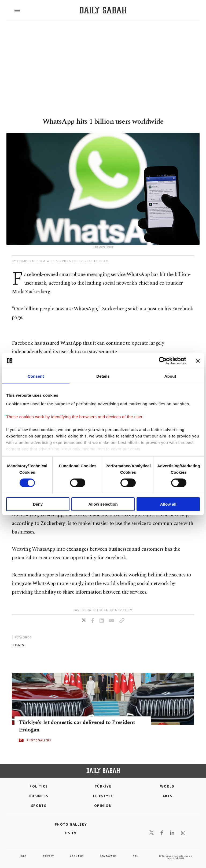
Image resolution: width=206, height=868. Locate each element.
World (167, 786)
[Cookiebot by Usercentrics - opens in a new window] (163, 361)
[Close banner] (198, 361)
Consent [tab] (36, 376)
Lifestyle (103, 796)
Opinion (103, 806)
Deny (38, 504)
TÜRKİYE (103, 786)
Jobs (23, 856)
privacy (48, 856)
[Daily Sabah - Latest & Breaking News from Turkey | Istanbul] (103, 10)
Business (39, 796)
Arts (168, 796)
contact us (108, 856)
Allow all (168, 504)
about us (77, 856)
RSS (135, 856)
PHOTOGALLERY (39, 740)
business (19, 645)
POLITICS (39, 786)
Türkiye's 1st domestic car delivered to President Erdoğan (77, 726)
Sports (39, 806)
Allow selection (103, 504)
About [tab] (170, 376)
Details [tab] (103, 376)
